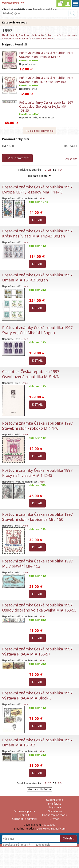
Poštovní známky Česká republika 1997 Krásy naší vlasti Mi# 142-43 (37, 473)
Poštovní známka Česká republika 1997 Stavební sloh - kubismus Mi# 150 (46, 80)
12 (45, 170)
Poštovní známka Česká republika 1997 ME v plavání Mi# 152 (37, 564)
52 (55, 170)
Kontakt (25, 815)
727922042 (49, 825)
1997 (50, 38)
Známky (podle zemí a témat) (26, 35)
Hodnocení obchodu (55, 815)
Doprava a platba (24, 811)
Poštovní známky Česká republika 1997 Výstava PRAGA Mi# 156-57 (37, 651)
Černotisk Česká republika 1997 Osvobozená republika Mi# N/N (31, 374)
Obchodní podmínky (25, 819)
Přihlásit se (55, 804)
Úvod (5, 35)
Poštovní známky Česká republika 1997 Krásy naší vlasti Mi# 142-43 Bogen (37, 233)
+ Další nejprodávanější (39, 131)
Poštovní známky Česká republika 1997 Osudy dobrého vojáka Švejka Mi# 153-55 (46, 106)
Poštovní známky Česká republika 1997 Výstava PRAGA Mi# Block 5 (37, 695)
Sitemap (55, 819)
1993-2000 (41, 38)
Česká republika (11, 38)
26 (50, 170)
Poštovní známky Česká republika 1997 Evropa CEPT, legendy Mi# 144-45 (37, 189)
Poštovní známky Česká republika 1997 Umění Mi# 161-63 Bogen (37, 277)
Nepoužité (27, 38)
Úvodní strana (55, 800)
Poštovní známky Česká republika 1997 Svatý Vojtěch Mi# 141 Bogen (37, 330)
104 (60, 170)
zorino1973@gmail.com (51, 829)
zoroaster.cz (13, 3)
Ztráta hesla (55, 811)
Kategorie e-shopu (15, 23)
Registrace (55, 807)
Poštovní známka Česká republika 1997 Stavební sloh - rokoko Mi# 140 (46, 55)
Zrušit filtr (71, 159)
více (42, 198)
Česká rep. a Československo (60, 35)
